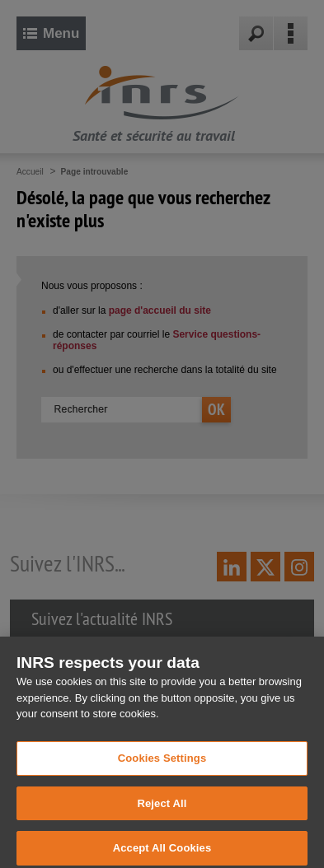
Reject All (162, 810)
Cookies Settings (162, 765)
